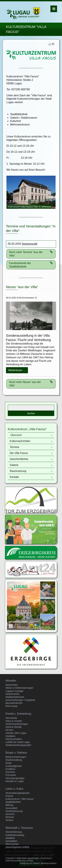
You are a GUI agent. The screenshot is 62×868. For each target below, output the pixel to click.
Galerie (14, 465)
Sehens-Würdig (13, 727)
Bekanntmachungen (16, 757)
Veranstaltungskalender (18, 793)
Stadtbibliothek (13, 802)
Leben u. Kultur (14, 789)
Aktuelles (11, 681)
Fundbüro (10, 769)
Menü (54, 9)
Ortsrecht (10, 772)
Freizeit (9, 796)
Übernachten (12, 844)
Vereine (9, 820)
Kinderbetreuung (14, 811)
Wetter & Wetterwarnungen (19, 688)
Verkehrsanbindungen (17, 724)
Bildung (9, 805)
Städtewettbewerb (15, 697)
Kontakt (14, 477)
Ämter (9, 763)
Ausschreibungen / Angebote (20, 700)
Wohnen (10, 817)
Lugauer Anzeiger (15, 691)
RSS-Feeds (11, 706)
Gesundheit (11, 808)
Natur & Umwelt (14, 721)
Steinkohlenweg (14, 832)
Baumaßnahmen (14, 703)
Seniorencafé (30, 244)
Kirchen (9, 730)
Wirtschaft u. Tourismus (19, 828)
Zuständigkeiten (14, 766)
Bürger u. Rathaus (16, 753)
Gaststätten (11, 841)
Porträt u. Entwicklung (18, 714)
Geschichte (11, 718)
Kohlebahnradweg (15, 835)
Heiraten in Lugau (15, 781)
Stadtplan (10, 736)
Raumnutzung (18, 471)
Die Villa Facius (19, 453)
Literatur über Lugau (16, 733)
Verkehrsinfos (12, 694)
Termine (14, 447)
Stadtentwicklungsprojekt (18, 745)
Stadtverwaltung (14, 760)
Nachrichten (12, 685)
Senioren (10, 814)
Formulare (11, 775)
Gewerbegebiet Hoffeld (17, 847)
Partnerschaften (14, 739)
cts (31, 863)
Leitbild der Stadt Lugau (18, 742)
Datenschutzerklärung (15, 861)
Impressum (46, 858)
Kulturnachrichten (20, 441)
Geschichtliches (19, 459)
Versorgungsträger (15, 778)
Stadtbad (10, 838)
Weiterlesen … (18, 371)
